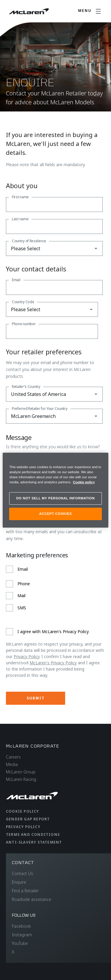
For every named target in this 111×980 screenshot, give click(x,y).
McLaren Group (21, 772)
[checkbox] (54, 589)
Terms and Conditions (33, 835)
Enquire (19, 882)
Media (12, 764)
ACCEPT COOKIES (55, 514)
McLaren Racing (21, 779)
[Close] (100, 460)
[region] (55, 490)
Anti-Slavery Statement (34, 842)
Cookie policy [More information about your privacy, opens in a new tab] (84, 482)
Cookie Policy (22, 811)
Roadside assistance (32, 899)
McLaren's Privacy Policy (53, 663)
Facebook (21, 926)
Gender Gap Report (28, 819)
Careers (13, 757)
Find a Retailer (25, 891)
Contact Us (22, 873)
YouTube (20, 943)
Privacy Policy (26, 656)
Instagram (22, 935)
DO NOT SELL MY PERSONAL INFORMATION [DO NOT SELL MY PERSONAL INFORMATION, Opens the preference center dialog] (55, 498)
